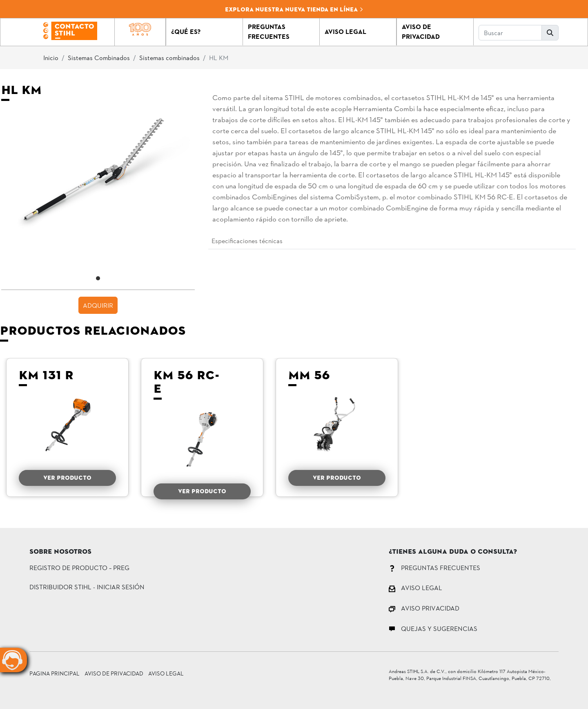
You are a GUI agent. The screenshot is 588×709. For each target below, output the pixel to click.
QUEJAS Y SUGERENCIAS (433, 628)
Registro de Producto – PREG (79, 567)
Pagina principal (55, 673)
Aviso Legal (166, 673)
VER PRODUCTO (67, 478)
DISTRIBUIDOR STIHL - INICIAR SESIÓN (87, 587)
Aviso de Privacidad (114, 673)
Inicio (51, 57)
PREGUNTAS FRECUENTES (434, 567)
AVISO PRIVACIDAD (424, 608)
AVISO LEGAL (415, 587)
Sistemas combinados (169, 57)
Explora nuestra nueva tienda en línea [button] (294, 9)
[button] (204, 32)
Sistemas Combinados (99, 57)
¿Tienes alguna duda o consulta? (453, 552)
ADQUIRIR (98, 305)
